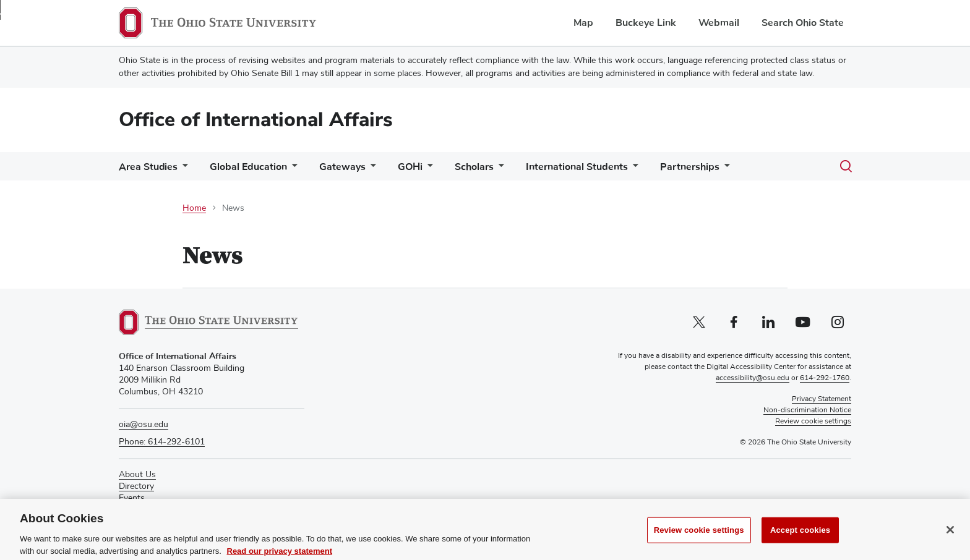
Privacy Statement (822, 399)
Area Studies (148, 167)
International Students (577, 167)
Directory (136, 486)
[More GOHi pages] (427, 170)
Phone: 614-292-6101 (162, 442)
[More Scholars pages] (499, 170)
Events (132, 498)
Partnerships (690, 167)
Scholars (474, 167)
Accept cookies (800, 540)
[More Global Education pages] (292, 170)
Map (583, 23)
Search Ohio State (803, 23)
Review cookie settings (699, 540)
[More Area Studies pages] (182, 170)
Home (194, 208)
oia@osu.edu (144, 425)
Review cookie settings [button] (813, 422)
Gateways (342, 167)
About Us (137, 475)
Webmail (719, 23)
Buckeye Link (646, 23)
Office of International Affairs (256, 120)
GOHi (410, 167)
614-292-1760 (825, 378)
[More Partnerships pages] (724, 170)
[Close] (950, 540)
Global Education (248, 167)
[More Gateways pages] (371, 170)
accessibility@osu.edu (753, 378)
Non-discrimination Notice (807, 410)
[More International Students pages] (633, 170)
